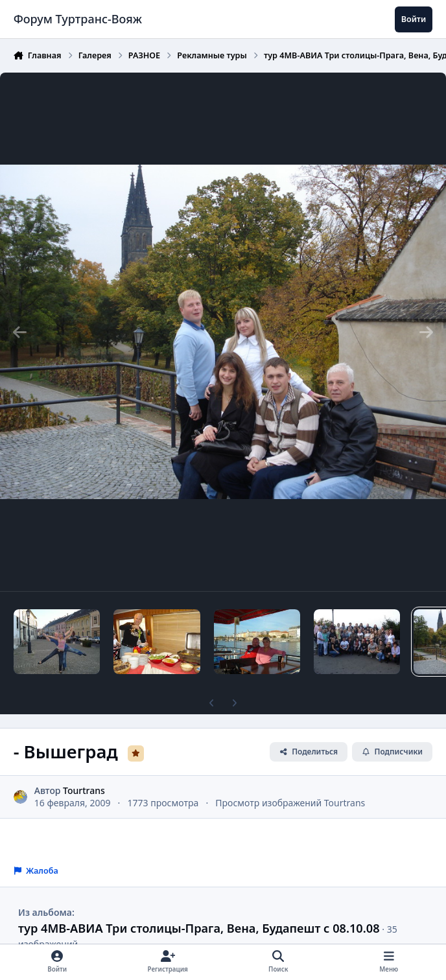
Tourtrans (84, 790)
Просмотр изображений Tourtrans (290, 803)
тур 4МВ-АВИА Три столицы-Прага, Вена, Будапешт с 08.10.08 (199, 928)
